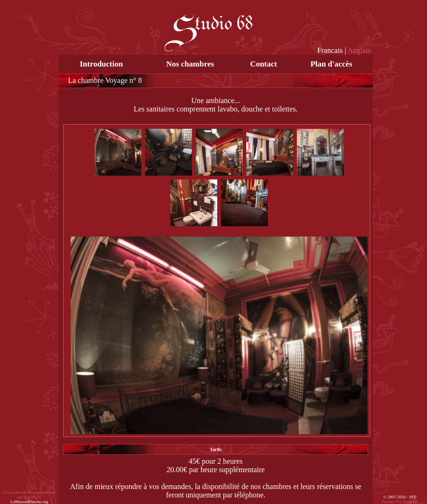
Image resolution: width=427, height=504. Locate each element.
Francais (330, 50)
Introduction (101, 64)
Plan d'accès (331, 64)
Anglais (359, 50)
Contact (264, 64)
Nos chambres (190, 64)
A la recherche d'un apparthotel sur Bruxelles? (29, 497)
